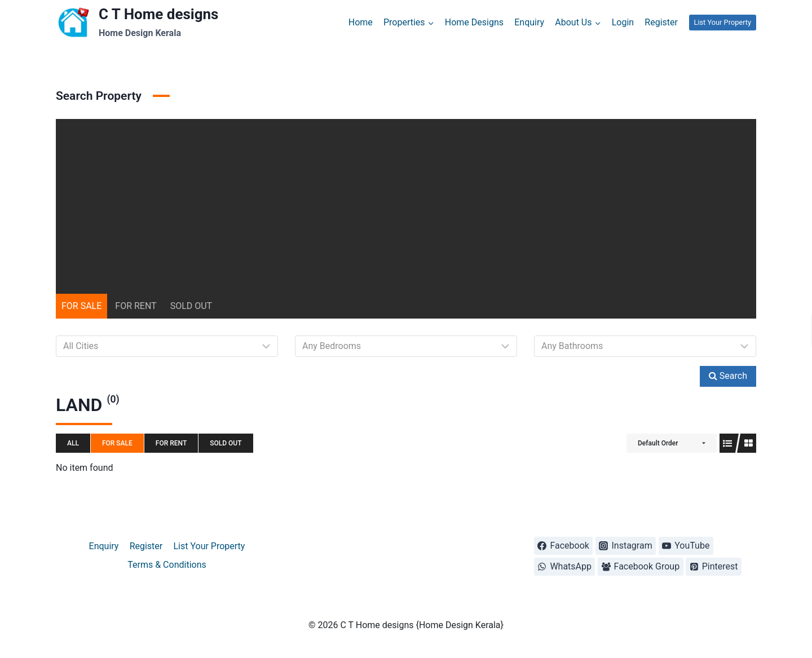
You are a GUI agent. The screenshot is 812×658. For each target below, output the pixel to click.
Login (623, 22)
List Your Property (722, 22)
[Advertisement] (406, 198)
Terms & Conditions (167, 565)
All (73, 443)
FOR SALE (81, 306)
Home (361, 22)
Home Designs (474, 22)
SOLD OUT (191, 306)
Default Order (658, 443)
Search (728, 376)
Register (661, 22)
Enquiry (529, 22)
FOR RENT (136, 306)
